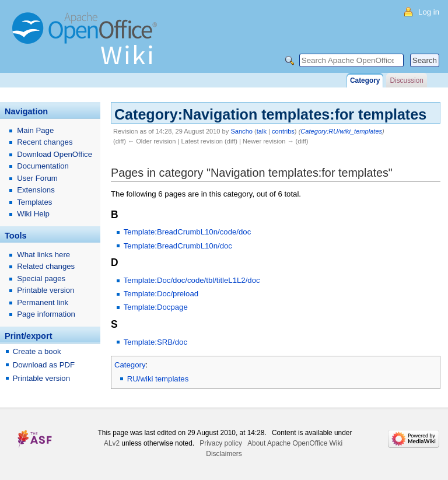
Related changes (46, 266)
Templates (34, 202)
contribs (283, 131)
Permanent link (43, 302)
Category (130, 365)
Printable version (45, 290)
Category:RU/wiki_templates (341, 131)
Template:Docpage (156, 307)
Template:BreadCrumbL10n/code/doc (187, 232)
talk (262, 131)
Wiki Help (33, 214)
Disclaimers (224, 454)
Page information (46, 314)
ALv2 (112, 443)
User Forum (37, 178)
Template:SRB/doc (155, 342)
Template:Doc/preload (161, 294)
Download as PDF (44, 365)
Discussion (406, 80)
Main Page (35, 130)
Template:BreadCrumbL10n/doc (178, 246)
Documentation (43, 166)
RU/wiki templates (158, 379)
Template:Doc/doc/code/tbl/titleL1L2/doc (192, 280)
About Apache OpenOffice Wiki (295, 443)
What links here (43, 255)
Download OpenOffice (55, 154)
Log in (429, 12)
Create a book (37, 351)
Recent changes (45, 142)
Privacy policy (221, 443)
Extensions (36, 190)
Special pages (41, 278)
